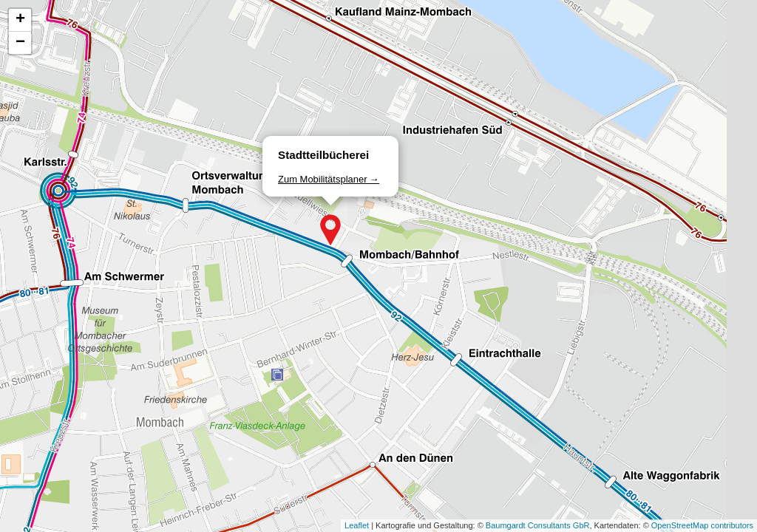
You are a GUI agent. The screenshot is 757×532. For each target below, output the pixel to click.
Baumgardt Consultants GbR (538, 525)
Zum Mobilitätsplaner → (329, 179)
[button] (330, 230)
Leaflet (357, 525)
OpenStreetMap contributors (702, 525)
